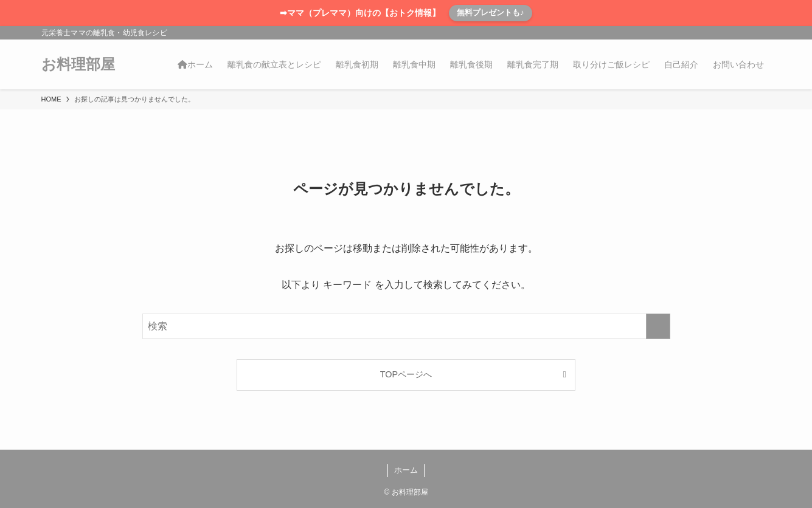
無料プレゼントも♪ (491, 12)
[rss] (748, 33)
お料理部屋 (78, 64)
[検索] (763, 33)
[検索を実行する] (658, 326)
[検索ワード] (406, 326)
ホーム (406, 470)
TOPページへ (406, 374)
